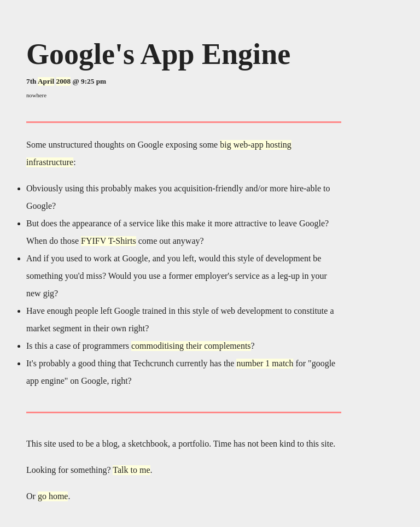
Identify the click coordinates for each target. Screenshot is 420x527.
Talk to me (131, 470)
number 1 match (265, 363)
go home (53, 496)
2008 (64, 81)
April (46, 81)
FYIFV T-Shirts (109, 241)
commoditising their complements (191, 346)
